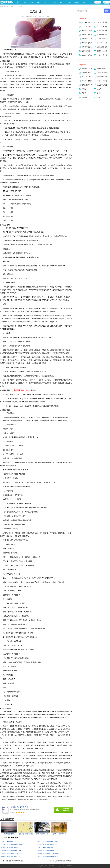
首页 (18, 2)
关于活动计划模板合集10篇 (10, 857)
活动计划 (20, 7)
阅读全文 (41, 16)
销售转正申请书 (102, 30)
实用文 (13, 7)
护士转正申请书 (102, 26)
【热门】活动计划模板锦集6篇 (48, 842)
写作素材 (85, 97)
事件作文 (100, 93)
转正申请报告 (86, 51)
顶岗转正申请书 (102, 22)
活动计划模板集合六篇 (45, 848)
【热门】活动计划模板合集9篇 (48, 857)
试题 (98, 97)
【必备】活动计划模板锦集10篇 (12, 845)
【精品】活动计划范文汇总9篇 (12, 854)
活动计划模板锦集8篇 (8, 842)
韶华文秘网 (51, 866)
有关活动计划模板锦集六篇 (46, 845)
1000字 (99, 89)
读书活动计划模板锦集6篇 (10, 848)
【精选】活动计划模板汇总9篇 (48, 851)
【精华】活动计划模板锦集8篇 (12, 851)
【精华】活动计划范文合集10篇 (48, 854)
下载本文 (48, 16)
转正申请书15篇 (102, 35)
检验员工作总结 (87, 35)
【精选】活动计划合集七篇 (15, 861)
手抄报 (84, 93)
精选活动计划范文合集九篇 (62, 861)
